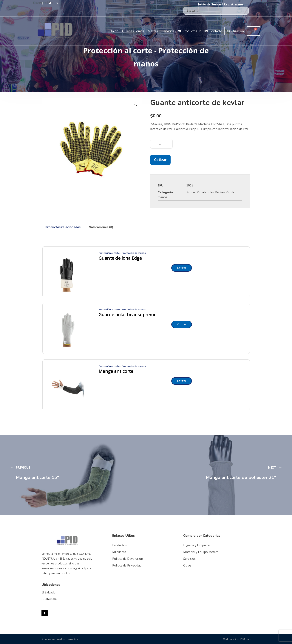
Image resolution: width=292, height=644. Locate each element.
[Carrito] (253, 31)
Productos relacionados (63, 227)
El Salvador (49, 592)
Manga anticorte (116, 371)
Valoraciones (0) (101, 227)
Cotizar (160, 160)
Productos (119, 545)
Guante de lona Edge (120, 258)
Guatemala (49, 599)
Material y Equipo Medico (201, 552)
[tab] (63, 227)
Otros (187, 565)
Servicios (189, 559)
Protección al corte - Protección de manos (122, 253)
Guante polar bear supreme (128, 315)
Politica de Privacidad (127, 565)
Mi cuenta (119, 552)
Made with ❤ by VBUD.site (237, 639)
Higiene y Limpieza (196, 545)
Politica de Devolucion (128, 559)
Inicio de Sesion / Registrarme (220, 4)
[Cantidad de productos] (161, 144)
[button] (135, 104)
